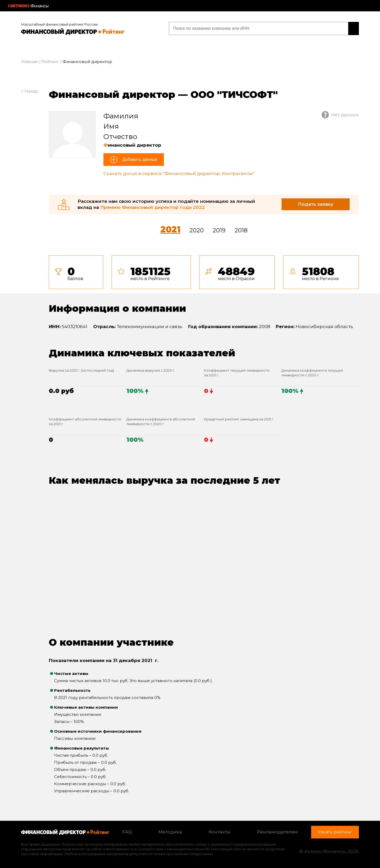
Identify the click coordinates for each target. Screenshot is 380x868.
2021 (170, 229)
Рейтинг (50, 62)
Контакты (220, 832)
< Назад (29, 91)
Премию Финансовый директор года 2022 (153, 207)
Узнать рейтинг (325, 28)
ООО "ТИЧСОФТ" (234, 94)
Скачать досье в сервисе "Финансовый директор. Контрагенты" (179, 174)
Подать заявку (316, 204)
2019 (219, 230)
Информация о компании (117, 308)
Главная (29, 62)
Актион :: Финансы (28, 6)
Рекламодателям (277, 832)
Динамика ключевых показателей (142, 353)
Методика (170, 832)
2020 (197, 230)
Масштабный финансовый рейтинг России (59, 24)
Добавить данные (139, 159)
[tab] (204, 272)
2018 (241, 230)
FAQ (127, 832)
